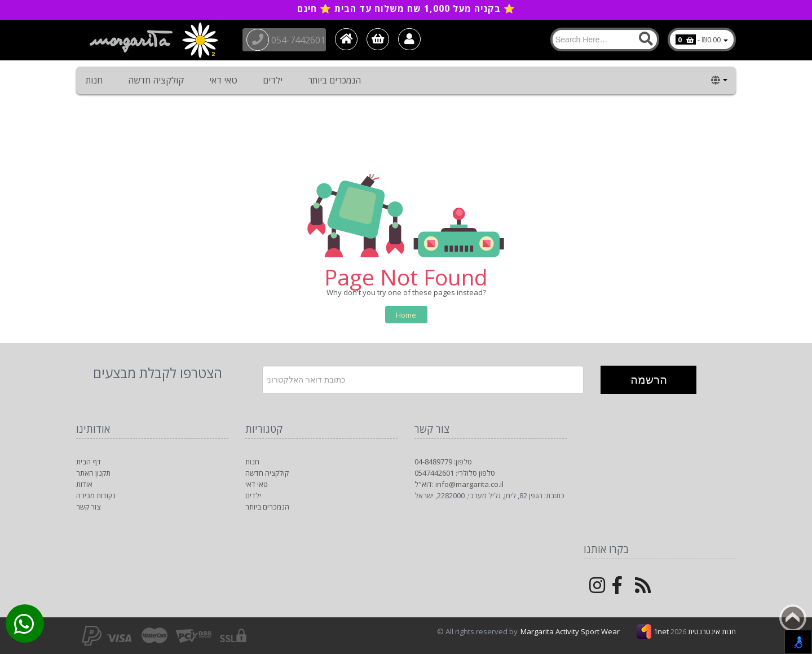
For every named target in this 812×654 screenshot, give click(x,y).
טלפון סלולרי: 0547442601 (455, 473)
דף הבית (89, 462)
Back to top (793, 618)
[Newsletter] (423, 380)
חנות (94, 80)
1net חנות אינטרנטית (695, 631)
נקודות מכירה (96, 495)
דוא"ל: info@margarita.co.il (459, 484)
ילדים (273, 80)
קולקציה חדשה (156, 80)
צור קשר (88, 507)
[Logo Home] (153, 40)
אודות (84, 484)
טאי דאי (223, 80)
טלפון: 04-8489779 (443, 462)
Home (406, 315)
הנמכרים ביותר (334, 80)
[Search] (605, 39)
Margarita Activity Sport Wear (570, 631)
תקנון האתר (93, 473)
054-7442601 (291, 39)
